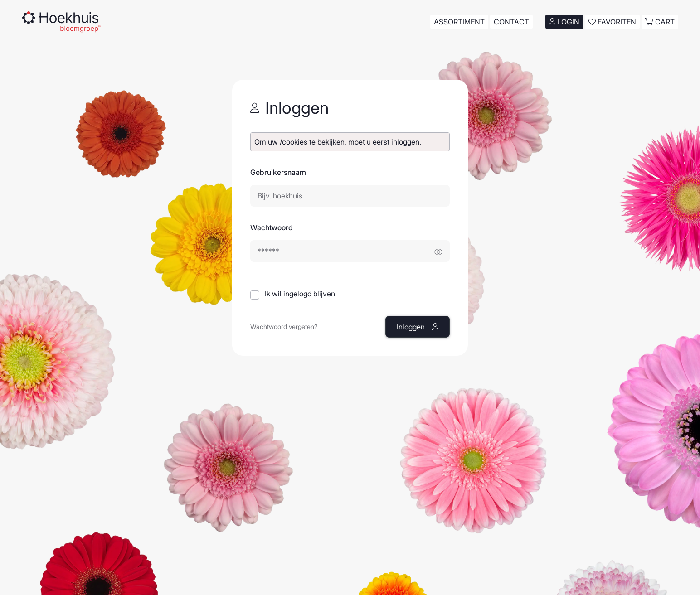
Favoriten (612, 22)
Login (564, 22)
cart (660, 22)
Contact (511, 22)
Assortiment (459, 22)
